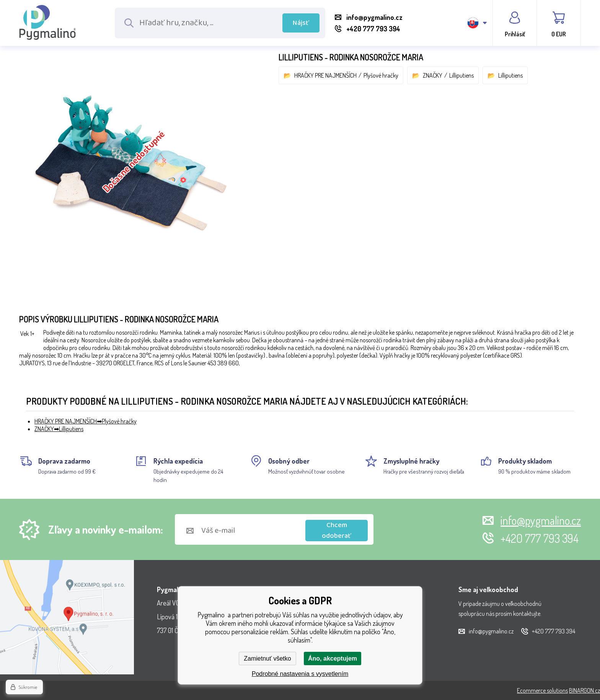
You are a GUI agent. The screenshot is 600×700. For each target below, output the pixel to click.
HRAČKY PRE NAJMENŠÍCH (325, 75)
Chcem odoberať (337, 531)
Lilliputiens (461, 75)
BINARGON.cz (585, 690)
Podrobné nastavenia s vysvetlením (300, 674)
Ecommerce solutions (542, 690)
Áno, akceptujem (333, 658)
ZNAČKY (433, 75)
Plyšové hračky (381, 75)
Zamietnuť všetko (267, 658)
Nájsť (301, 23)
